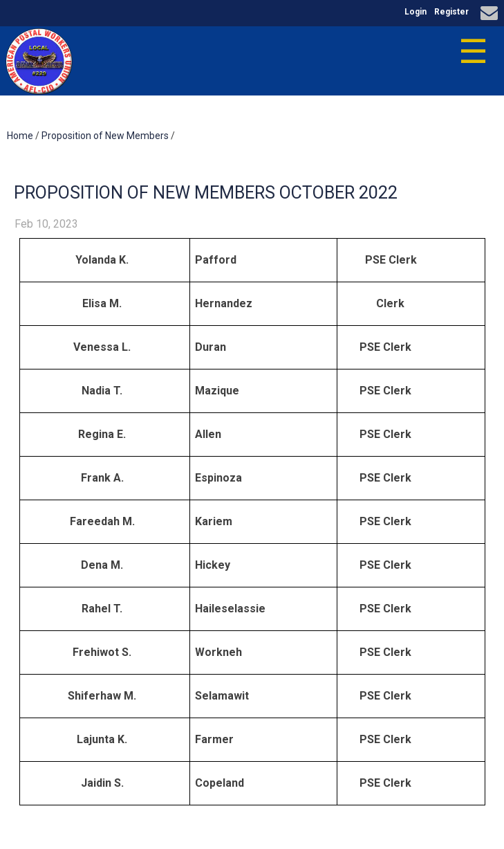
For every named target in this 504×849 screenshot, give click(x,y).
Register (451, 12)
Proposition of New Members (105, 136)
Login (416, 12)
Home (20, 136)
